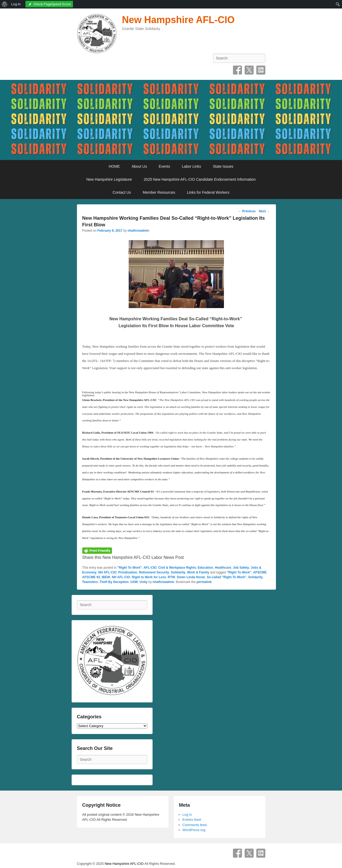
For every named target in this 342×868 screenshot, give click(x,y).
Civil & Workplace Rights (177, 568)
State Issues (223, 166)
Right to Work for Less (149, 577)
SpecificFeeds (261, 70)
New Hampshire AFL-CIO (178, 20)
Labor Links (191, 166)
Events (164, 166)
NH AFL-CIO (107, 572)
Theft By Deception (114, 582)
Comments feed (195, 825)
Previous (247, 211)
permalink (204, 582)
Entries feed (192, 820)
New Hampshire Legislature (109, 179)
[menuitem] (5, 4)
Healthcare (223, 568)
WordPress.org (194, 830)
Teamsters (90, 582)
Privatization (128, 572)
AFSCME (260, 572)
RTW (171, 577)
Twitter (249, 70)
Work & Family (198, 572)
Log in (187, 815)
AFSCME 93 (91, 577)
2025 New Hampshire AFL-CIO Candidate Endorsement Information (200, 179)
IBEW (106, 577)
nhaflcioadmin (138, 231)
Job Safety (241, 568)
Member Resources (159, 192)
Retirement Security (154, 572)
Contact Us (122, 192)
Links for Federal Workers (208, 192)
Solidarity (178, 572)
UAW (134, 582)
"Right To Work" (129, 568)
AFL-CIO (150, 568)
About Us (139, 166)
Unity (144, 582)
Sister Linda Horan (191, 577)
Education (205, 568)
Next (264, 211)
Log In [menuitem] (16, 4)
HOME (114, 166)
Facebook (237, 70)
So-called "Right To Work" (227, 577)
